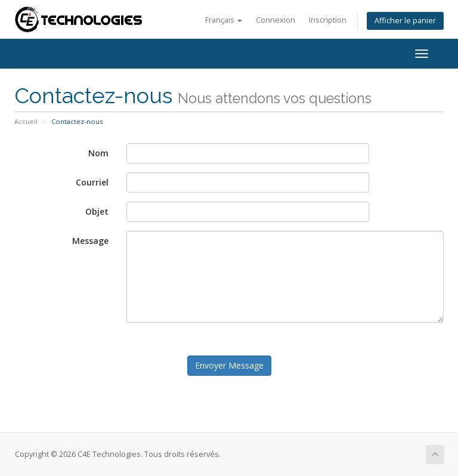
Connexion (276, 20)
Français (224, 20)
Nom (98, 153)
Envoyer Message (229, 365)
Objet (97, 211)
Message (90, 241)
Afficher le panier (405, 21)
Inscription (328, 20)
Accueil (26, 121)
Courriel (92, 182)
